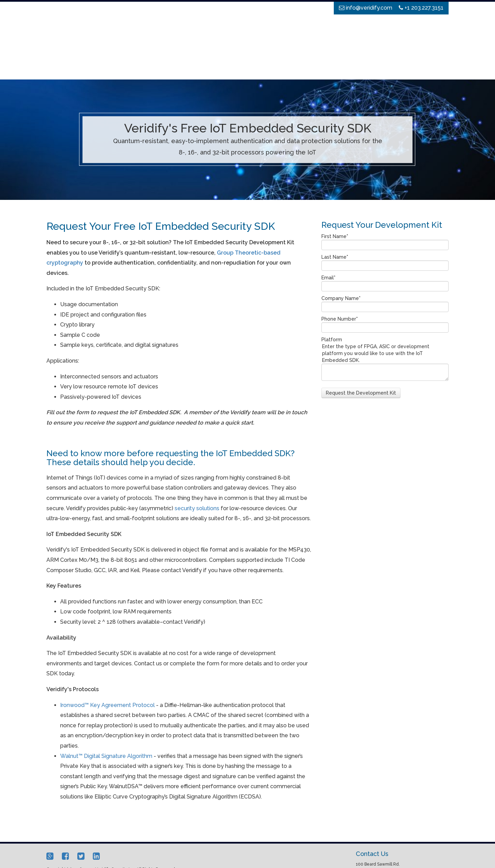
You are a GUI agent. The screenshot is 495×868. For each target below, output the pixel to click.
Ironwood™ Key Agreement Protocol (107, 664)
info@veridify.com (379, 854)
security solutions (197, 467)
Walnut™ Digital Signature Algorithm (106, 715)
